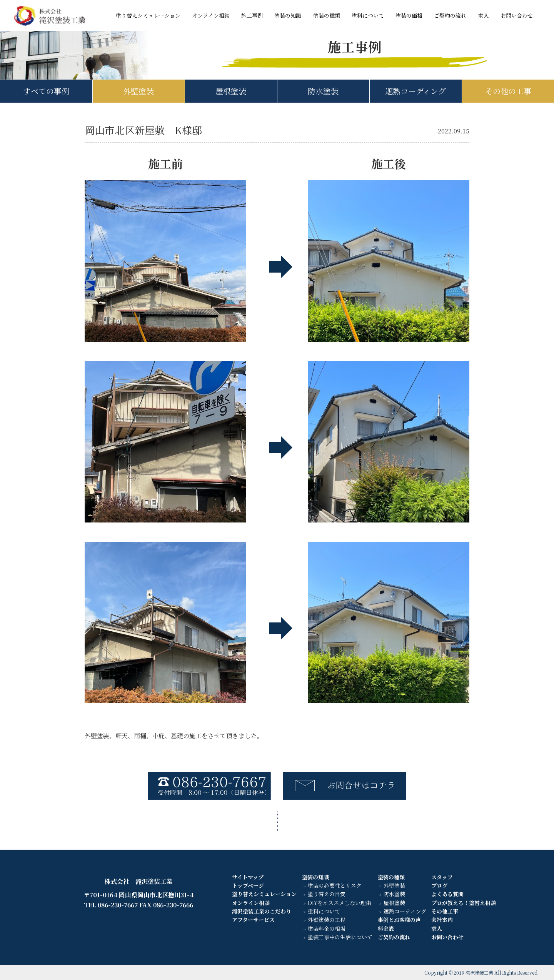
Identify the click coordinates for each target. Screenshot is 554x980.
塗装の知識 (288, 15)
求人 (484, 15)
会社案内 (442, 920)
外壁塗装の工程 (327, 920)
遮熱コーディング (415, 91)
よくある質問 (447, 894)
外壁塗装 (138, 91)
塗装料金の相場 (327, 928)
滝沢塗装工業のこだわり (262, 911)
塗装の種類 (327, 15)
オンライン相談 (211, 15)
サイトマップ (248, 877)
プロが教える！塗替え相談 (464, 903)
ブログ (439, 885)
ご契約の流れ (450, 15)
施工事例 (252, 15)
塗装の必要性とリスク (335, 885)
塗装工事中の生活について (340, 937)
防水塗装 (323, 91)
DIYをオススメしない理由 (340, 903)
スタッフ (442, 877)
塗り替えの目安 (327, 894)
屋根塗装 (231, 91)
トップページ (248, 885)
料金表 (386, 928)
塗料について (368, 15)
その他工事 (445, 911)
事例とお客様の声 (399, 920)
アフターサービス (253, 920)
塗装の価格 (409, 15)
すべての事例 (46, 91)
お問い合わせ (517, 15)
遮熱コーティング (405, 911)
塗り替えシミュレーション (148, 15)
